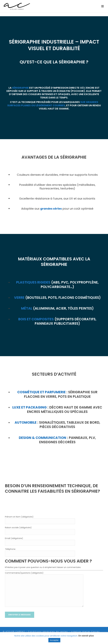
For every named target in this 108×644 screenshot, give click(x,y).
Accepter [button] (54, 640)
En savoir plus (86, 636)
